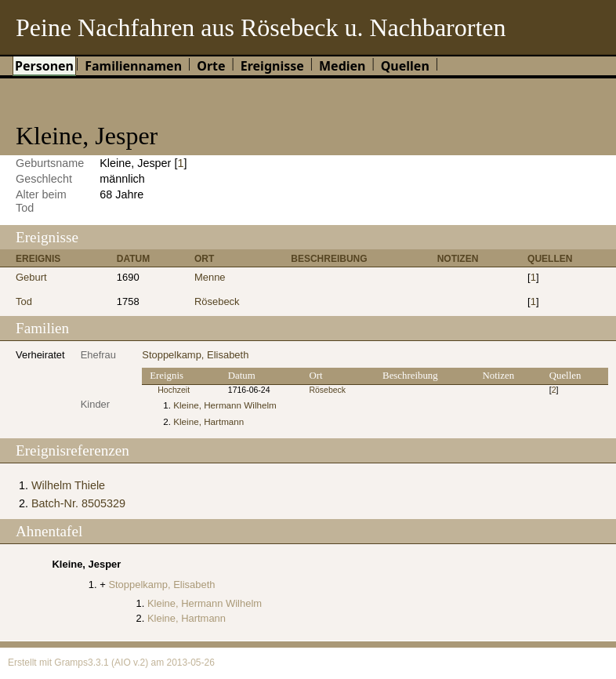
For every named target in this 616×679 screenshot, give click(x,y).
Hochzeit (174, 390)
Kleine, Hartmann (208, 421)
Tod (24, 301)
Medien (342, 66)
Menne (210, 277)
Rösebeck (217, 301)
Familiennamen (133, 66)
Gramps (71, 663)
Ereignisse (272, 66)
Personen (44, 66)
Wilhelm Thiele (68, 485)
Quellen (405, 66)
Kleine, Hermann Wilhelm (225, 405)
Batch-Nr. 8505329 (78, 503)
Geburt (31, 277)
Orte (211, 66)
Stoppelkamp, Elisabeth (195, 355)
